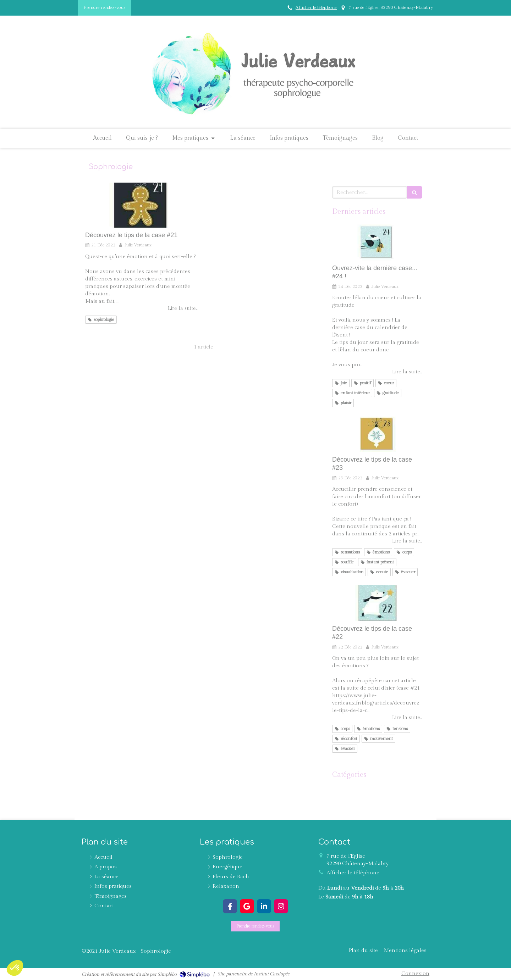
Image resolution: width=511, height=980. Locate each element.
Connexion (415, 973)
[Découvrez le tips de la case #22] (377, 603)
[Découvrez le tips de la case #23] (377, 434)
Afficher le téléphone (316, 8)
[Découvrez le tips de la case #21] (142, 205)
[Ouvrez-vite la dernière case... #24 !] (377, 243)
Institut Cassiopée (272, 974)
